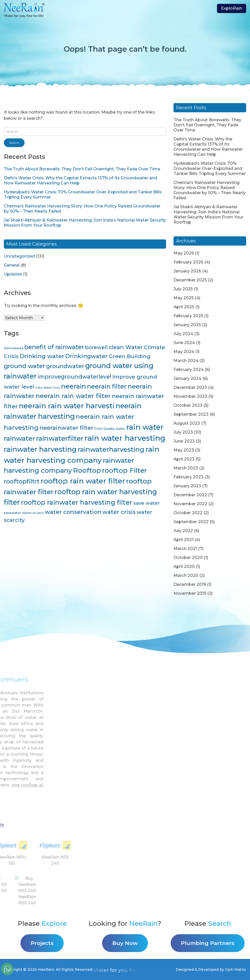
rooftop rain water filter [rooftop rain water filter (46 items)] (83, 481)
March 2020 (186, 575)
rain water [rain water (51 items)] (145, 427)
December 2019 (190, 584)
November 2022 (190, 504)
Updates (13, 274)
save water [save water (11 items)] (147, 503)
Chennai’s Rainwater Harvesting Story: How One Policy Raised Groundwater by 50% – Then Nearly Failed (210, 190)
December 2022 (190, 495)
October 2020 (188, 558)
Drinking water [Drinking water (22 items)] (42, 356)
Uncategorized (19, 256)
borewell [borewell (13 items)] (96, 347)
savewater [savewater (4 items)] (12, 513)
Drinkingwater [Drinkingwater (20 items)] (86, 356)
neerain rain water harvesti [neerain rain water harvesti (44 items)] (67, 406)
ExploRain (232, 8)
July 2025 (183, 289)
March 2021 (185, 549)
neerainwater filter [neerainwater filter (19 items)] (66, 428)
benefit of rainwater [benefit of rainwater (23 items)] (54, 347)
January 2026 (187, 271)
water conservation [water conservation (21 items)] (73, 512)
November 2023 (190, 396)
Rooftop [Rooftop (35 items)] (87, 470)
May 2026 (184, 253)
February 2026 (188, 262)
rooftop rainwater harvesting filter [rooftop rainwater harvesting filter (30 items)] (77, 502)
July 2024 (183, 334)
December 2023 (190, 387)
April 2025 (184, 307)
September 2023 (191, 414)
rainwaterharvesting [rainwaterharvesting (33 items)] (111, 449)
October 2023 (188, 405)
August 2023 (187, 423)
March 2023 (186, 468)
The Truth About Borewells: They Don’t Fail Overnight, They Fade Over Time (82, 169)
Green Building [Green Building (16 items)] (130, 356)
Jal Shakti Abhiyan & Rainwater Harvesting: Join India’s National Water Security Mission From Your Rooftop (208, 214)
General (12, 265)
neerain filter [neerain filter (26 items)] (107, 386)
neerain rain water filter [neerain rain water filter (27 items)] (73, 396)
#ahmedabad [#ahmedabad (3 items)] (14, 348)
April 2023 (184, 459)
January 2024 (187, 378)
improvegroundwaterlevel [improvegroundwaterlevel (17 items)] (74, 377)
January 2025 (187, 325)
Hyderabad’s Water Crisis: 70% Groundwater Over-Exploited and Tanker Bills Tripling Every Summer (210, 168)
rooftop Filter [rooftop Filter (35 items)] (124, 470)
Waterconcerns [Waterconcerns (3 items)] (33, 513)
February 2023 (188, 477)
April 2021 (183, 540)
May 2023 (184, 450)
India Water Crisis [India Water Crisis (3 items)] (48, 388)
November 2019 (190, 593)
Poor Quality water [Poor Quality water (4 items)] (110, 429)
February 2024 (189, 370)
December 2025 (190, 280)
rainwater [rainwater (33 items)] (19, 438)
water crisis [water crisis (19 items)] (119, 512)
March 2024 (186, 361)
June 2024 (184, 343)
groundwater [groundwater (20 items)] (65, 366)
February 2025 (188, 316)
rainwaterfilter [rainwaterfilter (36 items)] (60, 438)
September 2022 (191, 522)
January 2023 (187, 486)
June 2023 (184, 441)
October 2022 (188, 513)
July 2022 (183, 531)
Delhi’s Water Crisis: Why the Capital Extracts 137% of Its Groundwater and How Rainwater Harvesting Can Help (208, 147)
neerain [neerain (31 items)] (74, 386)
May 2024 (184, 352)
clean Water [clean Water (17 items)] (126, 347)
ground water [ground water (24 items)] (24, 366)
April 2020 (184, 566)
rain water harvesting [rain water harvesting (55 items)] (125, 438)
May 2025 (184, 298)
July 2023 (183, 432)
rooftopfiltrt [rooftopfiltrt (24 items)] (22, 481)
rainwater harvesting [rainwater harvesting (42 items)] (40, 449)
